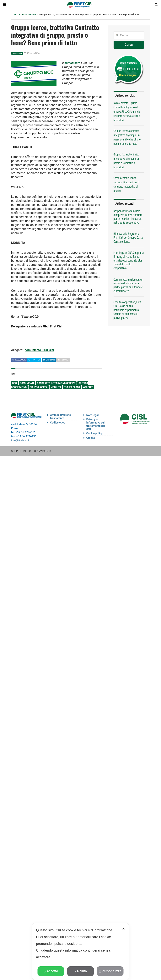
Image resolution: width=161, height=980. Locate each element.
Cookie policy (95, 433)
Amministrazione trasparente (60, 416)
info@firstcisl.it (21, 441)
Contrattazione (28, 15)
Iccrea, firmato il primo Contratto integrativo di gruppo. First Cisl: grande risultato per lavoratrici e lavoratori (127, 111)
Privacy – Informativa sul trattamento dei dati (96, 424)
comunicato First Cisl (39, 350)
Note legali (93, 415)
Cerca (129, 45)
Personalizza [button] (110, 971)
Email (63, 360)
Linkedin (49, 360)
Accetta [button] (51, 971)
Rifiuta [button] (80, 971)
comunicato (72, 63)
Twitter (34, 360)
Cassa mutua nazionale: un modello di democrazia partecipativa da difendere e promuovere (128, 285)
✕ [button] (123, 929)
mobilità (56, 387)
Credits (91, 438)
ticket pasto (72, 387)
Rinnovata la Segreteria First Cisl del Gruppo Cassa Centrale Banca (128, 238)
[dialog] (80, 952)
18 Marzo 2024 (32, 53)
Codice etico (58, 423)
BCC (15, 383)
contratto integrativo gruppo (56, 383)
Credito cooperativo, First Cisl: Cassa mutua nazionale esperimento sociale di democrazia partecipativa (127, 310)
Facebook (19, 360)
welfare (88, 387)
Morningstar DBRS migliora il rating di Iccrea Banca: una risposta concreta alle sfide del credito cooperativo (129, 260)
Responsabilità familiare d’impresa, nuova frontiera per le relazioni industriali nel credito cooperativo (128, 217)
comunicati (27, 383)
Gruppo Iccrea (39, 387)
